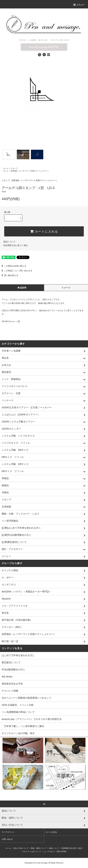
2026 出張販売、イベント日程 (18, 705)
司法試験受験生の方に (13, 670)
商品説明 (22, 288)
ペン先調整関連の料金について (18, 712)
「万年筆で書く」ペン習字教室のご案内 (23, 726)
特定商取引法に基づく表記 (15, 245)
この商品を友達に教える (13, 266)
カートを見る (51, 832)
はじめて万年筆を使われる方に (18, 655)
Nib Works (7, 677)
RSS (58, 852)
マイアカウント (8, 832)
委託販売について (11, 662)
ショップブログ (48, 852)
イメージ (66, 288)
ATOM (64, 852)
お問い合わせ (7, 839)
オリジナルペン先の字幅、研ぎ (18, 733)
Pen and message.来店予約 (44, 47)
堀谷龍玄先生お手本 (12, 684)
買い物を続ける (9, 275)
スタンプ (14, 168)
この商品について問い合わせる (16, 271)
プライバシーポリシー (30, 852)
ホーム (6, 168)
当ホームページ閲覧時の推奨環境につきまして (26, 698)
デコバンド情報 (10, 691)
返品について (9, 242)
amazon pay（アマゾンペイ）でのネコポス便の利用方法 (32, 719)
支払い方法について (21, 848)
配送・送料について (39, 848)
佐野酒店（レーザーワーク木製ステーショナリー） (30, 171)
